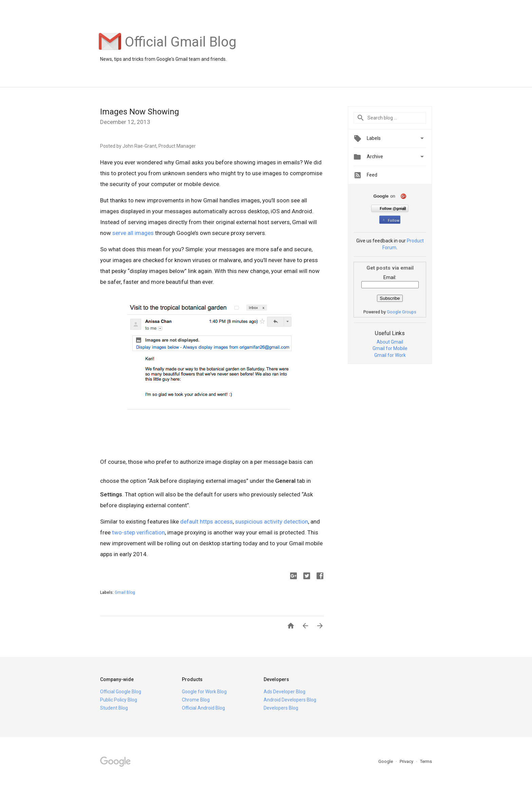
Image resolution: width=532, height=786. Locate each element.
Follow (390, 221)
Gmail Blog (125, 592)
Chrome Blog (196, 700)
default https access (206, 522)
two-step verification (138, 532)
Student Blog (114, 708)
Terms (426, 761)
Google (386, 761)
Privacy (407, 761)
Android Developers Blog (290, 700)
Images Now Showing (140, 112)
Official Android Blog (203, 708)
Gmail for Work (390, 355)
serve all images (133, 233)
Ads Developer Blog (284, 692)
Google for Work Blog (204, 692)
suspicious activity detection (272, 522)
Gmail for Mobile (390, 348)
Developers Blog (281, 708)
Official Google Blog (121, 692)
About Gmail (390, 342)
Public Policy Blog (119, 700)
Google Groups (402, 312)
